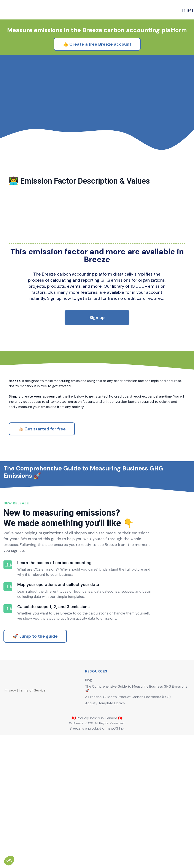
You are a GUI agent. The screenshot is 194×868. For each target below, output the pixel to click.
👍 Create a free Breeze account (97, 77)
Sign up (97, 351)
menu (186, 10)
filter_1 (8, 657)
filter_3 (8, 716)
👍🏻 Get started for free (42, 463)
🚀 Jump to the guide (35, 754)
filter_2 (8, 685)
